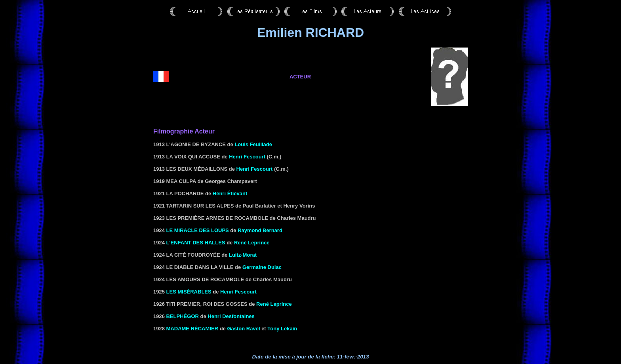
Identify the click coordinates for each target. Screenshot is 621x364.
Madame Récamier (192, 329)
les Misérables (189, 292)
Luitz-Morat (243, 255)
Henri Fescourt (247, 157)
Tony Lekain (282, 329)
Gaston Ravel (243, 329)
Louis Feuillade (253, 144)
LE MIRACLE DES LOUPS (198, 230)
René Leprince (252, 243)
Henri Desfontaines (231, 316)
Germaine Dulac (262, 267)
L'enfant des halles (196, 243)
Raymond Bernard (260, 230)
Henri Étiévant (230, 193)
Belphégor (183, 316)
